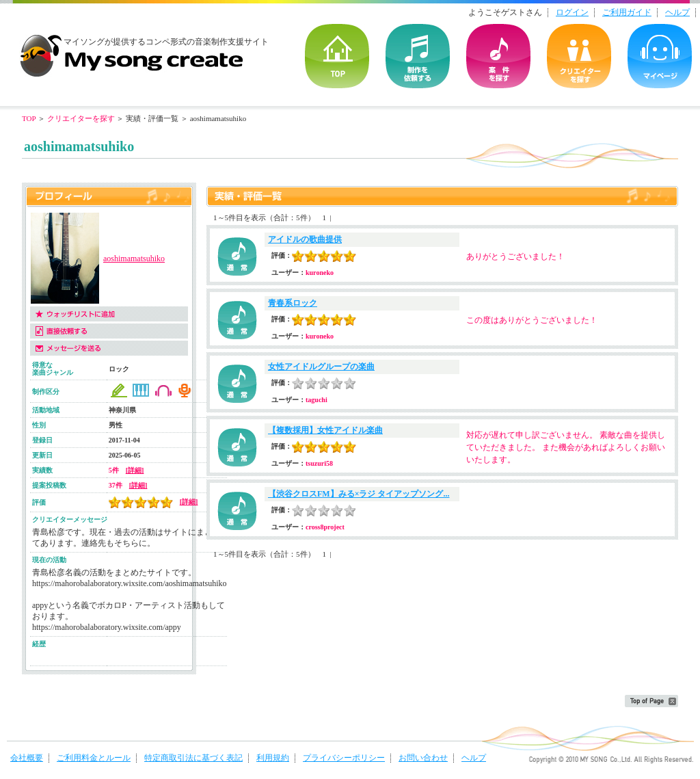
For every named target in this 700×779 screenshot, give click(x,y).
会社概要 (27, 758)
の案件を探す (498, 56)
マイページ (660, 56)
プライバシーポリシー (344, 758)
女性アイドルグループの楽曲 (321, 367)
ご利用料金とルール (94, 758)
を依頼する (418, 56)
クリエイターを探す (579, 56)
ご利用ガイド (627, 12)
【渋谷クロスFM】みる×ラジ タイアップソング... (359, 494)
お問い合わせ (423, 758)
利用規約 (273, 758)
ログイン (572, 12)
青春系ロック (293, 303)
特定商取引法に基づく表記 (193, 758)
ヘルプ (677, 12)
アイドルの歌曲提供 (305, 239)
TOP (337, 56)
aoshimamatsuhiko (134, 259)
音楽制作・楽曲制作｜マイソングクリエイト (131, 51)
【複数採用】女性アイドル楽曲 (325, 430)
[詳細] (135, 470)
